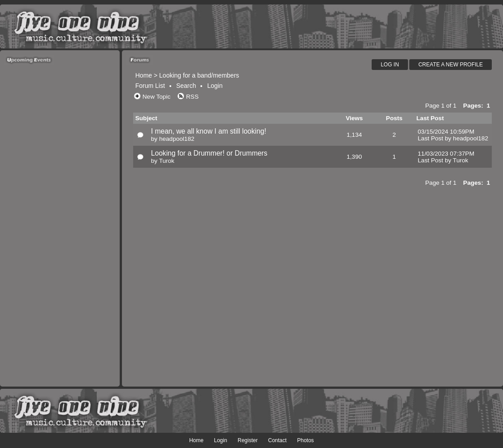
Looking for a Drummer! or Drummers (209, 153)
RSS (192, 97)
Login (215, 86)
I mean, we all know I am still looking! (209, 131)
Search (186, 86)
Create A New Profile (451, 65)
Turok (167, 161)
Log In (390, 65)
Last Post (431, 138)
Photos (306, 440)
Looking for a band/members (199, 75)
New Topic (156, 97)
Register (248, 440)
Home (144, 75)
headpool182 (177, 139)
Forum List (150, 86)
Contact (277, 440)
